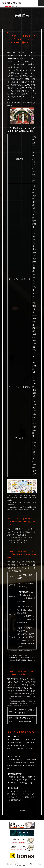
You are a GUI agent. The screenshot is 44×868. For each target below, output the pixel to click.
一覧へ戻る (22, 810)
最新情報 (22, 15)
